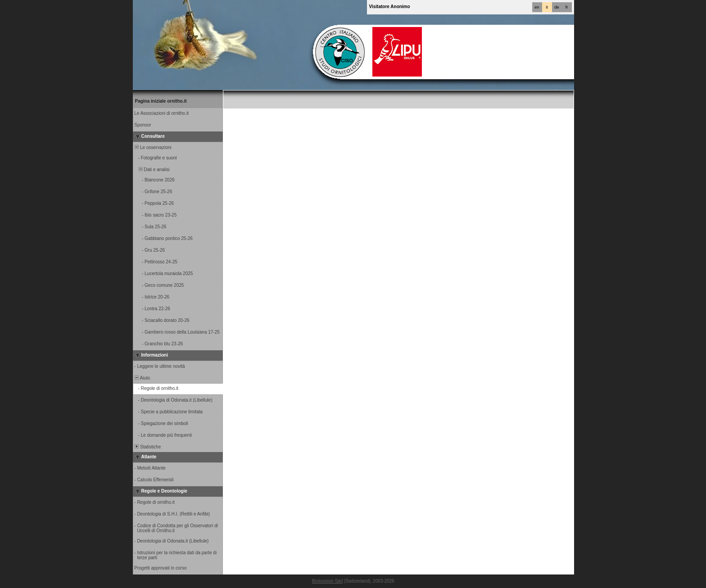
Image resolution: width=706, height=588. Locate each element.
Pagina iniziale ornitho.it (161, 101)
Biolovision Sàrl (327, 581)
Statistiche (147, 447)
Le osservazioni (153, 147)
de (557, 7)
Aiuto (142, 378)
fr (567, 7)
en (537, 7)
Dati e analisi (152, 170)
